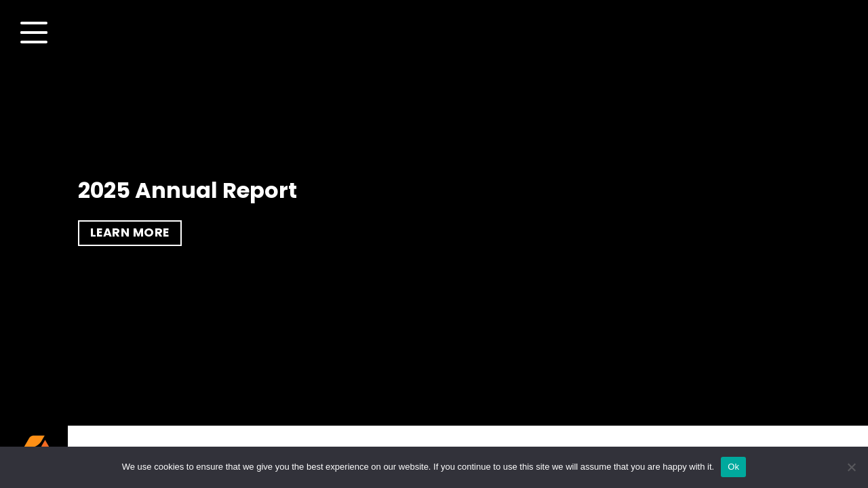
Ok (733, 467)
